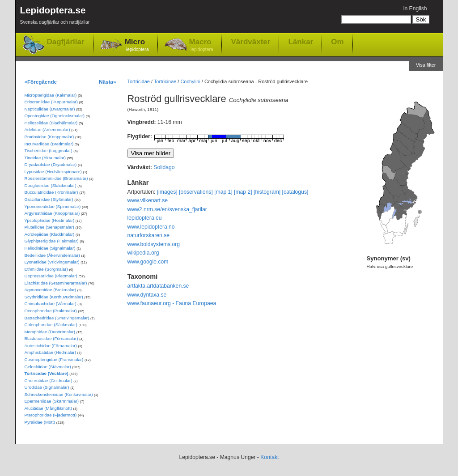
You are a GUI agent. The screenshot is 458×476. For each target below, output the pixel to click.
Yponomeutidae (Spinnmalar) (53, 206)
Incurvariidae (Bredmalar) (49, 144)
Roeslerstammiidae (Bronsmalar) (56, 178)
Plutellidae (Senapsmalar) (49, 227)
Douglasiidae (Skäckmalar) (51, 185)
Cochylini (190, 81)
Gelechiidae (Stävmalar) (48, 367)
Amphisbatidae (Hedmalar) (51, 352)
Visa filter (426, 65)
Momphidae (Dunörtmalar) (50, 332)
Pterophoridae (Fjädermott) (51, 415)
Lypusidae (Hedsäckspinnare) (53, 172)
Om (337, 42)
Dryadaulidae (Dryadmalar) (51, 164)
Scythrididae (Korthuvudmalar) (54, 297)
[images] (167, 192)
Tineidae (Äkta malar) (45, 158)
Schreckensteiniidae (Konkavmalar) (59, 394)
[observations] (196, 192)
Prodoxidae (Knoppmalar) (49, 137)
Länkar (301, 42)
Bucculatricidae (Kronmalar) (51, 192)
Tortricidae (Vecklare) (47, 373)
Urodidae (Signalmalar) (47, 387)
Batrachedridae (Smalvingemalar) (57, 318)
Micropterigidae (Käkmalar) (51, 95)
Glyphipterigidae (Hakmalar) (52, 241)
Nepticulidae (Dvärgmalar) (50, 109)
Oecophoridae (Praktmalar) (51, 311)
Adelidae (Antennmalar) (47, 130)
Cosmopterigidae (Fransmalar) (54, 359)
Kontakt (269, 457)
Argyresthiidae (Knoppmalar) (52, 213)
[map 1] (223, 192)
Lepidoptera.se (55, 17)
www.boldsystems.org (154, 244)
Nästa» (107, 82)
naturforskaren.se (149, 235)
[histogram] (267, 192)
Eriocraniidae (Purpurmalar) (51, 102)
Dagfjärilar (66, 42)
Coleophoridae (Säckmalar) (51, 325)
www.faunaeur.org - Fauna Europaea (172, 303)
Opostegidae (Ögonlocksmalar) (55, 116)
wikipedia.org (143, 253)
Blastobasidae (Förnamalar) (51, 338)
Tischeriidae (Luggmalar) (49, 151)
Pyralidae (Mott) (40, 422)
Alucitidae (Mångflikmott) (48, 408)
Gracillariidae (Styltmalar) (49, 199)
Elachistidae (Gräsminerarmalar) (56, 283)
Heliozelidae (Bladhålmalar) (51, 123)
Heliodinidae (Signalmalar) (50, 248)
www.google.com (148, 262)
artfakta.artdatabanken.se (158, 286)
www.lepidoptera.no (151, 227)
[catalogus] (295, 192)
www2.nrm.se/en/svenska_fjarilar (167, 209)
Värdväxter (250, 42)
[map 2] (243, 192)
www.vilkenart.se (148, 200)
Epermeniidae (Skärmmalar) (52, 401)
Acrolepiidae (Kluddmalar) (50, 234)
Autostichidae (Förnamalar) (51, 346)
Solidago (164, 167)
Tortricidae (139, 81)
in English (415, 8)
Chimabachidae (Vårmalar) (51, 304)
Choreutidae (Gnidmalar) (49, 380)
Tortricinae (165, 81)
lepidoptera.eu (145, 218)
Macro (201, 45)
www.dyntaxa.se (147, 295)
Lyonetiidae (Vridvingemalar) (52, 262)
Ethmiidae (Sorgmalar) (46, 269)
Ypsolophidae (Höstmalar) (50, 220)
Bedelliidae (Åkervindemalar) (52, 255)
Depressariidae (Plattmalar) (51, 276)
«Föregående (41, 82)
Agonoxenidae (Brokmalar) (51, 290)
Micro (137, 45)
